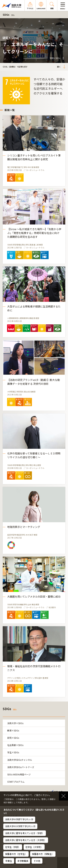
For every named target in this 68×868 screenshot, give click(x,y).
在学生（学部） (13, 847)
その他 (37, 861)
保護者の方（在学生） (16, 854)
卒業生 (9, 861)
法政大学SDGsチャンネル (20, 760)
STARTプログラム (16, 782)
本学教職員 (23, 861)
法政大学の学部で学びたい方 (19, 819)
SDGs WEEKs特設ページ (19, 774)
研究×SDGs (13, 738)
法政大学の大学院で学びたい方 (20, 826)
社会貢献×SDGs (15, 745)
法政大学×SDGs (15, 723)
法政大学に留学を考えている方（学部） (25, 833)
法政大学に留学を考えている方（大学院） (26, 840)
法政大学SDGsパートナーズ (21, 767)
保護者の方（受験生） (43, 854)
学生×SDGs (13, 752)
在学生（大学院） (34, 847)
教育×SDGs (13, 730)
